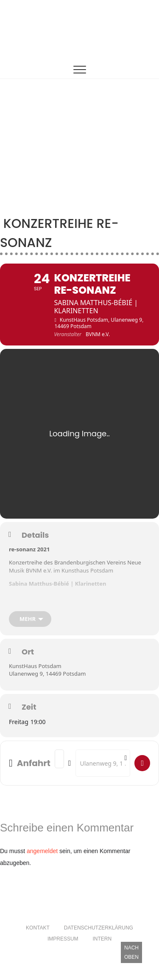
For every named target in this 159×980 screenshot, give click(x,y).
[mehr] (30, 619)
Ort (28, 652)
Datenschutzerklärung (99, 928)
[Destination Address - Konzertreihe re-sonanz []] (103, 763)
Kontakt (38, 928)
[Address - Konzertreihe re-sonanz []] (59, 759)
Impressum (63, 939)
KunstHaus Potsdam (35, 666)
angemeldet (42, 851)
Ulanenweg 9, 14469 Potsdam (47, 674)
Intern (102, 939)
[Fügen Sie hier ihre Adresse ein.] (142, 763)
